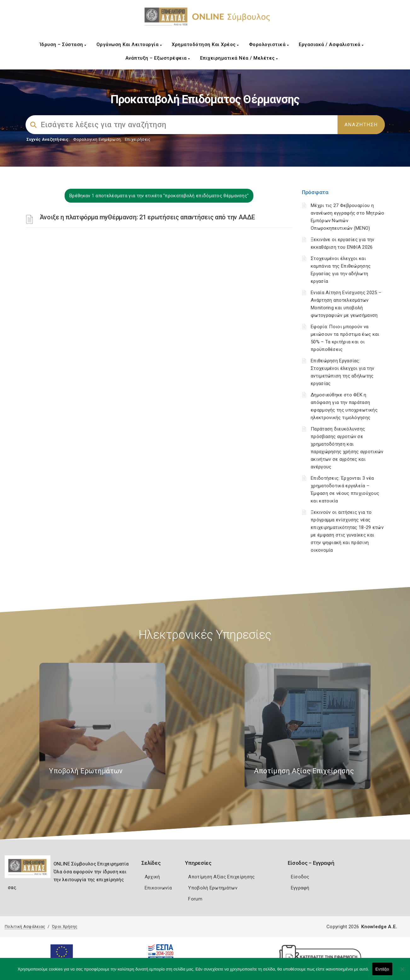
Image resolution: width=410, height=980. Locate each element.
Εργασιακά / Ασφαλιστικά (331, 45)
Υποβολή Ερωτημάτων (213, 888)
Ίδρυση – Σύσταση (63, 45)
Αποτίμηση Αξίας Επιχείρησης (221, 877)
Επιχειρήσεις (138, 139)
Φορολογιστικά (269, 45)
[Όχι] (402, 972)
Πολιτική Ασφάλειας (25, 927)
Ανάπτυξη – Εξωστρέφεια (158, 58)
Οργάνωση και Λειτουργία (129, 45)
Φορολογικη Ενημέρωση (97, 139)
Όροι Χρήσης (65, 927)
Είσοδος (300, 877)
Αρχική (152, 877)
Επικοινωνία (158, 888)
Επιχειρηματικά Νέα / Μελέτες (239, 58)
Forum (195, 899)
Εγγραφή (300, 888)
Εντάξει (382, 969)
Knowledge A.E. (379, 927)
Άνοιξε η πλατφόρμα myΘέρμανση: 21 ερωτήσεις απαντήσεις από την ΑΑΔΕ (147, 217)
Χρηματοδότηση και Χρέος (205, 45)
